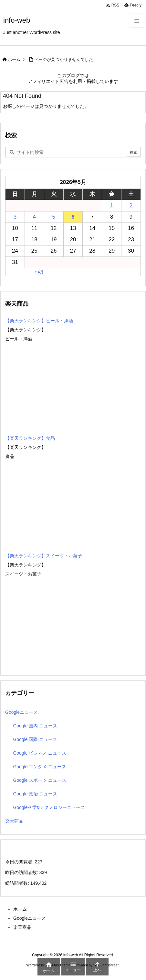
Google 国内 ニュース (35, 726)
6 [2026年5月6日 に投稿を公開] (73, 217)
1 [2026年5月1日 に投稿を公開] (112, 205)
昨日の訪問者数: (22, 872)
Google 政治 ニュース (35, 794)
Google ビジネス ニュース (40, 753)
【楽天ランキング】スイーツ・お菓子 (44, 556)
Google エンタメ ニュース (40, 767)
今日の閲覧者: (20, 862)
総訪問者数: (18, 883)
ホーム (14, 59)
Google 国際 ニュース (35, 739)
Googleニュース (21, 712)
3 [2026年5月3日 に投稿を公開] (15, 217)
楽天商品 (14, 821)
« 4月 (39, 272)
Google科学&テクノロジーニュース (49, 807)
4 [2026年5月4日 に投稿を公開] (34, 217)
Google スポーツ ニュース (40, 780)
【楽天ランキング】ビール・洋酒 (39, 321)
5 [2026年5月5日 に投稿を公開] (53, 217)
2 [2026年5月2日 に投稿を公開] (131, 205)
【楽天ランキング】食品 (30, 438)
